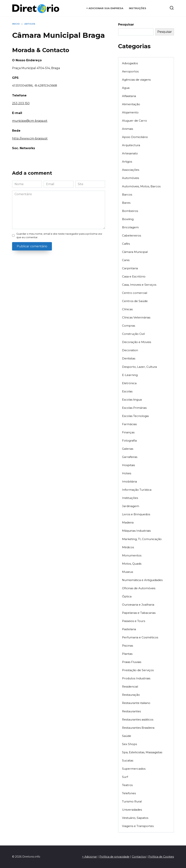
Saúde (127, 736)
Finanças (128, 432)
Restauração (131, 695)
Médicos (128, 547)
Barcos (127, 195)
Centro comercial (135, 293)
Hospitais (128, 465)
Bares (126, 203)
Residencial (130, 687)
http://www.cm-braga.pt (30, 138)
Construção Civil (133, 334)
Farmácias (129, 424)
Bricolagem (130, 227)
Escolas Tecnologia (135, 416)
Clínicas (127, 309)
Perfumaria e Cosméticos (140, 637)
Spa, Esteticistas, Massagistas (142, 752)
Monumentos (132, 555)
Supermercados (134, 769)
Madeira (128, 522)
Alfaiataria (129, 96)
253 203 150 (21, 103)
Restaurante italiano (136, 703)
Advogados (130, 63)
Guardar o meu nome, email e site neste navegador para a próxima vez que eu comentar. (59, 236)
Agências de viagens (136, 80)
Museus (128, 572)
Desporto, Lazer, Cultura (139, 367)
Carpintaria (130, 268)
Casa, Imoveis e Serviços (139, 285)
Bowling (128, 219)
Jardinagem (131, 506)
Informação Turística (137, 490)
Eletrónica (129, 383)
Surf (125, 777)
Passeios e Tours (134, 621)
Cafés (126, 244)
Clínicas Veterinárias (136, 317)
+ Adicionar (89, 857)
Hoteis (127, 473)
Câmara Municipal (135, 252)
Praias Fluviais (132, 662)
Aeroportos (130, 71)
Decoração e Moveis (137, 342)
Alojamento (130, 112)
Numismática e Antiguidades (142, 580)
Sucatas (128, 760)
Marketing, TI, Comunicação (142, 539)
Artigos (127, 162)
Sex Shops (129, 744)
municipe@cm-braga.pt (30, 121)
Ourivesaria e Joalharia (138, 605)
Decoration (130, 350)
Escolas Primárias (134, 408)
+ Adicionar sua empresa (105, 8)
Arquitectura (131, 145)
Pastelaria (129, 629)
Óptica (127, 596)
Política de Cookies (161, 857)
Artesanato (130, 153)
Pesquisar (126, 24)
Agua (126, 88)
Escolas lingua (132, 400)
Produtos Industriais (136, 678)
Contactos (139, 857)
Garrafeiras (130, 457)
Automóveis (130, 178)
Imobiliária (129, 481)
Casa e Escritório (134, 276)
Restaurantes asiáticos (138, 719)
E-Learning (130, 375)
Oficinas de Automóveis (139, 588)
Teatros (127, 785)
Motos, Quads (132, 564)
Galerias (128, 449)
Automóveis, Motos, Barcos (141, 186)
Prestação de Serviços (138, 670)
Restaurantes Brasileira (138, 728)
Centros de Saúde (135, 301)
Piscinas (128, 646)
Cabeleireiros (132, 235)
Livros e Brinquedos (136, 514)
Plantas (127, 654)
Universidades (132, 810)
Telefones (129, 793)
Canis (126, 260)
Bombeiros (130, 211)
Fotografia (129, 441)
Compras (129, 326)
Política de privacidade (114, 857)
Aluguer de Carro (134, 121)
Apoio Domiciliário (135, 137)
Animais (128, 129)
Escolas (127, 391)
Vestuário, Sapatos (135, 818)
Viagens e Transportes (138, 826)
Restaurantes (131, 711)
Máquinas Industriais (136, 531)
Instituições (130, 498)
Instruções (138, 8)
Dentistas (129, 358)
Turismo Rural (132, 801)
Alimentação (131, 104)
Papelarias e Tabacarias (139, 613)
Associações (131, 170)
